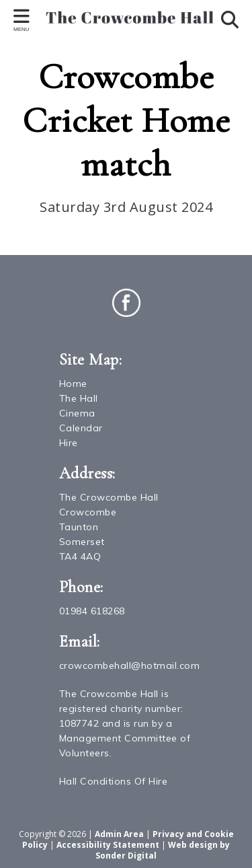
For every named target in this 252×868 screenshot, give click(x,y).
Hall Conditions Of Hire (114, 781)
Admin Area (119, 834)
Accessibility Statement (108, 845)
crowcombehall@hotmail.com (130, 665)
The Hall (79, 398)
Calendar (81, 428)
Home (73, 384)
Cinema (77, 413)
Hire (69, 443)
